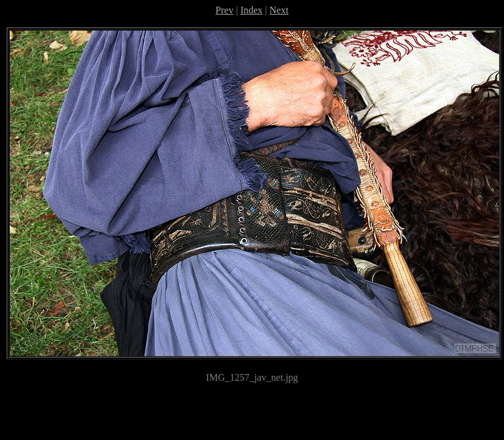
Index (251, 10)
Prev (224, 10)
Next (279, 10)
